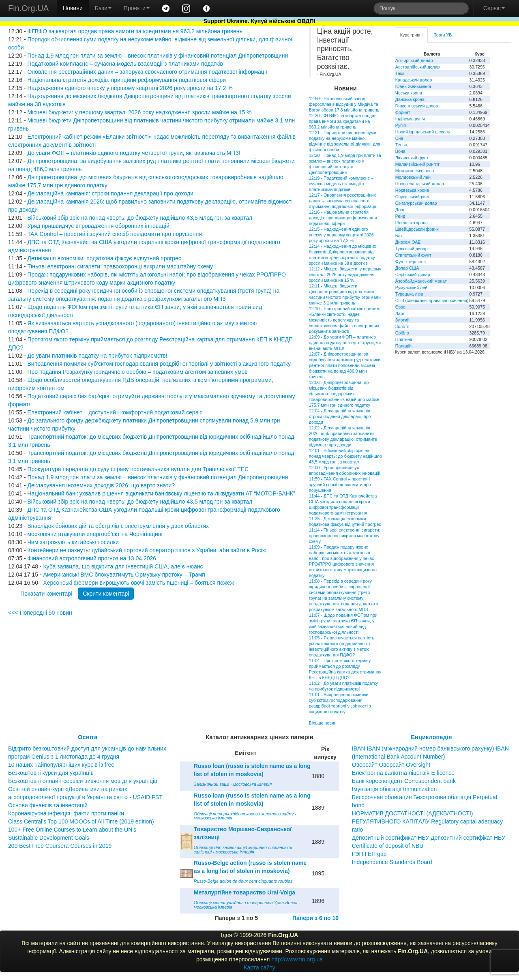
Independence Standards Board (392, 862)
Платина (404, 339)
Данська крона (410, 99)
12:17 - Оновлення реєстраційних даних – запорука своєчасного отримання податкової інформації (343, 201)
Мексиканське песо (415, 171)
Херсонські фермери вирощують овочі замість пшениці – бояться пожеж (138, 583)
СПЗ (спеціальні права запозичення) (432, 300)
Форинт (403, 112)
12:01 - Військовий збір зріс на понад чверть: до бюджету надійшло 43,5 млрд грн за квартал (345, 456)
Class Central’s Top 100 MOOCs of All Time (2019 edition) (81, 821)
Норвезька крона (412, 190)
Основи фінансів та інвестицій (48, 805)
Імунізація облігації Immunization (395, 789)
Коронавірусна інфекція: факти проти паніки (66, 813)
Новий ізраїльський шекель (423, 132)
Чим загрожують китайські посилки (73, 542)
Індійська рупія (410, 119)
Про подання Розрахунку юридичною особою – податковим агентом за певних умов (137, 372)
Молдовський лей (413, 177)
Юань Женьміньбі (413, 86)
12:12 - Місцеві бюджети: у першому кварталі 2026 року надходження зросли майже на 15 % (345, 274)
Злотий (402, 320)
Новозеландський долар (420, 184)
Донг (400, 210)
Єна (399, 138)
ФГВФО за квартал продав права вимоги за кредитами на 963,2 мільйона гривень (135, 31)
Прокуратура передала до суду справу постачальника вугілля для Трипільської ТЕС (138, 469)
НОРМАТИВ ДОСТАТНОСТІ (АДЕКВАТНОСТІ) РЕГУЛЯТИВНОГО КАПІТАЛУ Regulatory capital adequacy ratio (427, 821)
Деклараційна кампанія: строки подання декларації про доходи (110, 193)
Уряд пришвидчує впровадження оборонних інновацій (98, 226)
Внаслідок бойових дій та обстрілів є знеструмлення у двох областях (118, 526)
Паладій (403, 346)
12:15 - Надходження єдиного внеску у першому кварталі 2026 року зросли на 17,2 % (341, 235)
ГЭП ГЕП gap (369, 854)
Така (400, 73)
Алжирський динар (414, 60)
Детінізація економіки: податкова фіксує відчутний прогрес (104, 258)
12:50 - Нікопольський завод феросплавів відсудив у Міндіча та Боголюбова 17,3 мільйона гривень (344, 104)
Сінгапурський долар (416, 203)
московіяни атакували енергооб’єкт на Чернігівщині (95, 534)
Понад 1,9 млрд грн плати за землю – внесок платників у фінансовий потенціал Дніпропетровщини (158, 56)
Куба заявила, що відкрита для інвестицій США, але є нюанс (123, 566)
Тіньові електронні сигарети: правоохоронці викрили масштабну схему (120, 266)
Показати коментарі (46, 594)
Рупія (401, 125)
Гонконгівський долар (417, 106)
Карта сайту (259, 967)
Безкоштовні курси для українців (51, 773)
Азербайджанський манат (421, 281)
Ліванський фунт (412, 158)
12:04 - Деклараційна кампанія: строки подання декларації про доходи (340, 416)
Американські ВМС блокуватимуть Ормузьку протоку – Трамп (124, 575)
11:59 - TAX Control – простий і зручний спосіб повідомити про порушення (340, 485)
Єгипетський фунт (413, 255)
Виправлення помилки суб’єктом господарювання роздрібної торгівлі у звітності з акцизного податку (159, 364)
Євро (400, 307)
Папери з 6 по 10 (315, 918)
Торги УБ (443, 35)
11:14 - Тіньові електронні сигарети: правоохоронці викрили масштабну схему (345, 536)
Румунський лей (411, 287)
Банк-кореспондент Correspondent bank (404, 781)
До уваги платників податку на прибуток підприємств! (97, 356)
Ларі (400, 313)
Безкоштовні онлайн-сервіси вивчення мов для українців (83, 781)
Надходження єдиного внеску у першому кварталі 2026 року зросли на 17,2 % (130, 88)
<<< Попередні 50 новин (40, 613)
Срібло (402, 333)
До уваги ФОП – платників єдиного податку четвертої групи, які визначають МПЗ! (134, 153)
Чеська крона (409, 93)
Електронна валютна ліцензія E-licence (403, 773)
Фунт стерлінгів (411, 262)
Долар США (407, 268)
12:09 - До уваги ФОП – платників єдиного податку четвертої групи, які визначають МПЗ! (345, 343)
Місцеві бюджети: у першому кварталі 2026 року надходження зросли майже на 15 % (139, 112)
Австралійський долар (418, 67)
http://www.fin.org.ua (297, 959)
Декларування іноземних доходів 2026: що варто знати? (101, 485)
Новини (73, 8)
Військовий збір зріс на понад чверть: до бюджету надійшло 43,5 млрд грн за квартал (140, 218)
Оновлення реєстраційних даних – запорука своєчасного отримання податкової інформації (147, 72)
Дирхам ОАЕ (408, 242)
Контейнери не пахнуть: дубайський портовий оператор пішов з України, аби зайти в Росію (147, 550)
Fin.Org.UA (28, 8)
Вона (400, 151)
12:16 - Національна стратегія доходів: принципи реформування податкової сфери (343, 218)
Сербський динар (413, 274)
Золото (402, 326)
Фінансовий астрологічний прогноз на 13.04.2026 (92, 558)
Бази (103, 8)
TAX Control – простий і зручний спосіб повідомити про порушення (114, 234)
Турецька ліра (409, 294)
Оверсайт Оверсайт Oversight (391, 765)
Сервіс (494, 8)
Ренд (400, 216)
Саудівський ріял (412, 197)
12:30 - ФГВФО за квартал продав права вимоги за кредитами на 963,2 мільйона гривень (343, 121)
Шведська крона (412, 223)
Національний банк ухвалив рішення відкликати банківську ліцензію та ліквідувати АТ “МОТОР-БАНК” (161, 493)
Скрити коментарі (106, 594)
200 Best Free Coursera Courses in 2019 (60, 846)
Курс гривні (411, 35)
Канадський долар (414, 80)
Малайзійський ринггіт (417, 164)
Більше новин (323, 723)
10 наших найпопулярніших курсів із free (61, 765)
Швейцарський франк (417, 229)
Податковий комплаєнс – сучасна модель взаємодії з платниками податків (125, 64)
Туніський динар (412, 249)
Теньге (402, 145)
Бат (399, 236)
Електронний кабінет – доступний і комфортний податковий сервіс (115, 412)
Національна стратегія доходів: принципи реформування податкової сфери (127, 80)
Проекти (137, 8)
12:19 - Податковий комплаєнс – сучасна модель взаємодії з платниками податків (341, 184)
